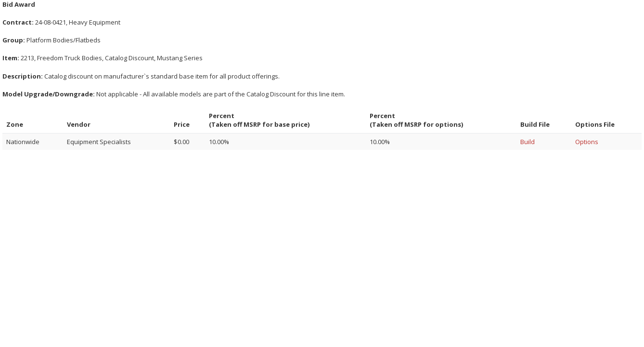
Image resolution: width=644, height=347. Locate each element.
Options (587, 142)
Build (528, 142)
